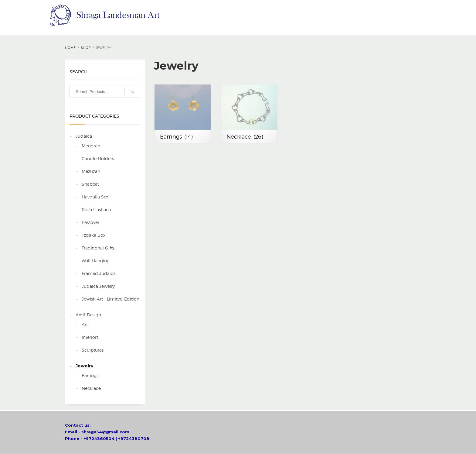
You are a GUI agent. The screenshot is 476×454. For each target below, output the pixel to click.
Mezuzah (91, 171)
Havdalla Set (95, 197)
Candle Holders (98, 158)
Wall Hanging (96, 261)
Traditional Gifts (98, 248)
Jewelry (84, 366)
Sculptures (93, 350)
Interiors (90, 337)
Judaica (84, 136)
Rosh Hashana (96, 210)
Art (85, 324)
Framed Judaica (99, 273)
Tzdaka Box (93, 235)
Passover (90, 222)
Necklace (91, 388)
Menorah (91, 146)
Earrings (90, 375)
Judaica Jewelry (98, 286)
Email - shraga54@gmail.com (97, 432)
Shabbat (90, 184)
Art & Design (88, 315)
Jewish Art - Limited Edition (110, 299)
